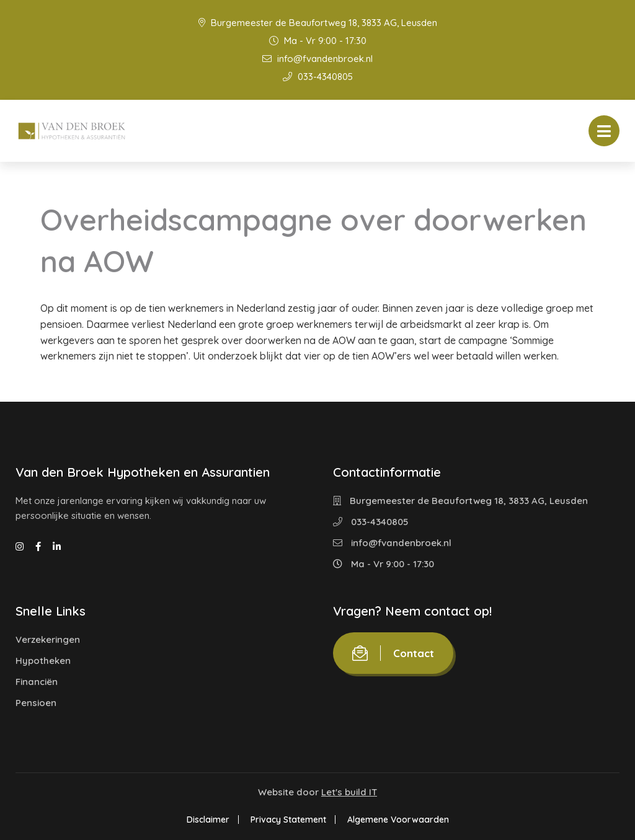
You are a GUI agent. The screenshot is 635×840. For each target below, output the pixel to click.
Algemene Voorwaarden (398, 820)
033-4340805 (318, 77)
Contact (393, 653)
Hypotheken (43, 661)
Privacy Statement (288, 820)
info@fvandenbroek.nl (317, 59)
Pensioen (36, 703)
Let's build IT (349, 792)
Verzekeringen (48, 639)
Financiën (37, 682)
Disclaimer (208, 820)
